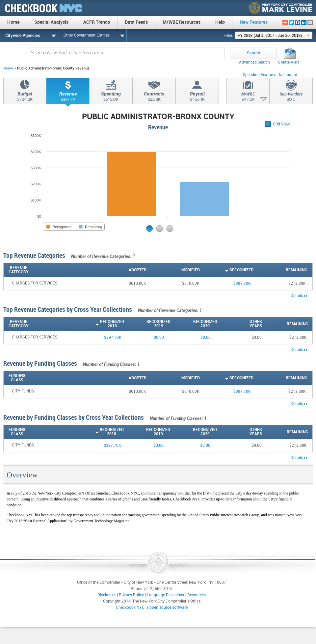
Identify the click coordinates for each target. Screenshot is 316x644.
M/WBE (248, 98)
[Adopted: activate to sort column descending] (120, 270)
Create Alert (289, 62)
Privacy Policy (131, 595)
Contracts (154, 97)
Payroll (197, 97)
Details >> (299, 296)
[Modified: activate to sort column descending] (173, 270)
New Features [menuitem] (254, 22)
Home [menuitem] (13, 22)
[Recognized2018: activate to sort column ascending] (101, 324)
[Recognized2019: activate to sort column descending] (147, 324)
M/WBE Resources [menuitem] (182, 22)
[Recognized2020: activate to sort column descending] (194, 324)
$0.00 (159, 338)
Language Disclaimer (166, 595)
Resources (197, 595)
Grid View (281, 124)
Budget (25, 97)
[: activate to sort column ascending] (310, 270)
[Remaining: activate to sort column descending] (280, 270)
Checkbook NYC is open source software (152, 608)
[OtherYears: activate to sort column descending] (240, 324)
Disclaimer (107, 595)
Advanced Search (254, 62)
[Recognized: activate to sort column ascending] (227, 270)
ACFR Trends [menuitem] (97, 22)
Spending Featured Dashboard (270, 75)
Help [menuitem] (220, 22)
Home (8, 68)
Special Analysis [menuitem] (51, 22)
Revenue (68, 97)
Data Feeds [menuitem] (136, 22)
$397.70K (242, 284)
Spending (111, 97)
